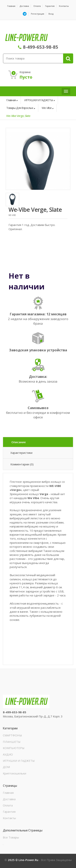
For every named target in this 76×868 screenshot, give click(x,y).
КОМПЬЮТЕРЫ (14, 748)
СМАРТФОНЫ (12, 735)
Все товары (11, 837)
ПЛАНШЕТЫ (12, 742)
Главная (11, 6)
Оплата (37, 6)
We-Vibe (47, 108)
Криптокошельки (14, 773)
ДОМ (6, 767)
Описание (19, 442)
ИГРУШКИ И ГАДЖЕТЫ (39, 100)
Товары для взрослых (20, 108)
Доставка (24, 6)
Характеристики (21, 453)
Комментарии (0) (22, 464)
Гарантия (50, 6)
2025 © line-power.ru (23, 860)
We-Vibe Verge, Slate (18, 116)
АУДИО (8, 754)
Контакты (64, 6)
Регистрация (38, 14)
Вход (51, 14)
